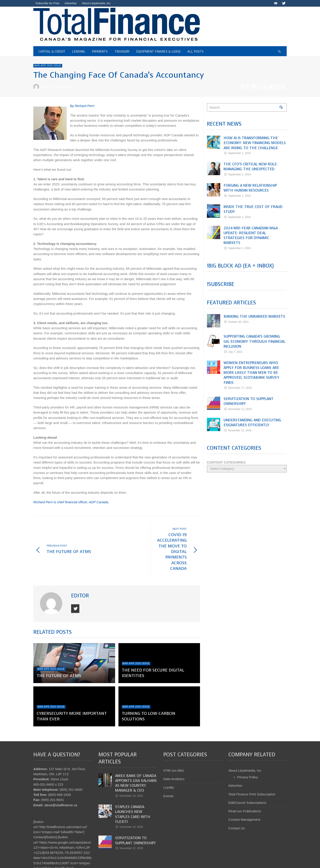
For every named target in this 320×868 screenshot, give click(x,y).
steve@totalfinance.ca (61, 782)
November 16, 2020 (129, 805)
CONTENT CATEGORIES (226, 462)
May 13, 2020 (63, 86)
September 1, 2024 (237, 153)
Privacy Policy (248, 755)
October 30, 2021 (236, 322)
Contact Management (244, 797)
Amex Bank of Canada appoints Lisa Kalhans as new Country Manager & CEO (136, 761)
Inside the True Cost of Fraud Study (253, 209)
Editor (45, 86)
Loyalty (169, 765)
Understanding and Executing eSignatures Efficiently (252, 423)
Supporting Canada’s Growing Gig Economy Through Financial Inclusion (254, 341)
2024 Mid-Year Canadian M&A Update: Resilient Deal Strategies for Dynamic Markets (251, 236)
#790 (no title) (174, 748)
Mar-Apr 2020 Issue (48, 66)
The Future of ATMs (59, 653)
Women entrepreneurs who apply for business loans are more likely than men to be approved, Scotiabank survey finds (251, 373)
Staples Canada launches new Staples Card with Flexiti (133, 792)
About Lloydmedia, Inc (245, 748)
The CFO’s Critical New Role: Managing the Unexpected (251, 167)
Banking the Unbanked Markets (254, 316)
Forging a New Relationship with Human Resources (250, 188)
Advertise (235, 763)
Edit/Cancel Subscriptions (247, 780)
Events (168, 773)
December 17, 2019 (238, 388)
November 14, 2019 (129, 773)
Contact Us (237, 806)
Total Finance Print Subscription (252, 772)
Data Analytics (174, 756)
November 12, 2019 (238, 409)
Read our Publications (245, 789)
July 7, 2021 (233, 352)
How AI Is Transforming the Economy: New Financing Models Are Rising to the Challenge (255, 143)
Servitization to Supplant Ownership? (249, 401)
